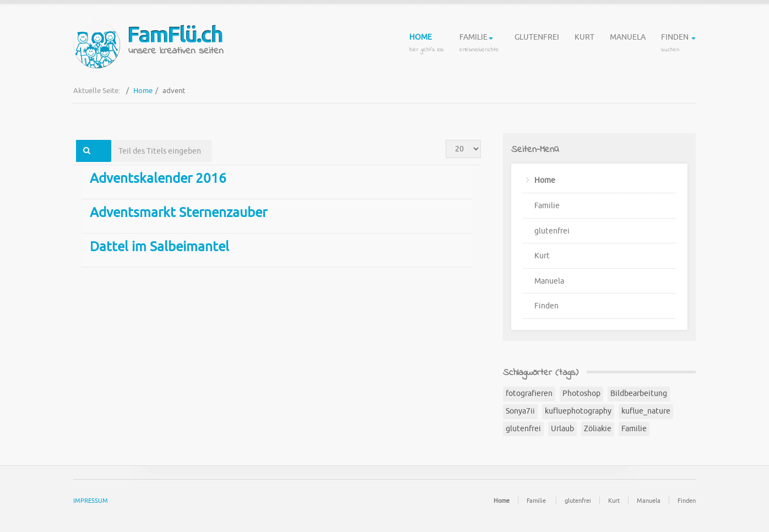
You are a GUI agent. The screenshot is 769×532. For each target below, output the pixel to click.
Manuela (628, 44)
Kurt (584, 44)
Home (427, 44)
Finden (678, 44)
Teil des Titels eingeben (112, 140)
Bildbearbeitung (639, 393)
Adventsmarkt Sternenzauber (178, 213)
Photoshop (581, 393)
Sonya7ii (520, 411)
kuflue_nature (646, 411)
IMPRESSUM (91, 501)
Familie (479, 44)
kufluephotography (578, 411)
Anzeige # (446, 140)
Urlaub (562, 429)
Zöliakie (598, 429)
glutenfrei (537, 44)
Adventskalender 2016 (158, 178)
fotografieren (529, 393)
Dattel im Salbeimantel (159, 247)
